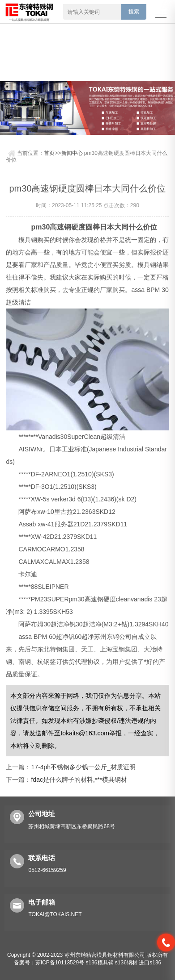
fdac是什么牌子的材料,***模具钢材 (79, 780)
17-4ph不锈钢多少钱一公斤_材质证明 (83, 767)
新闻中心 (72, 153)
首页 (49, 153)
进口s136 (150, 963)
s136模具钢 (99, 963)
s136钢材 (126, 963)
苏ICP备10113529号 (60, 963)
